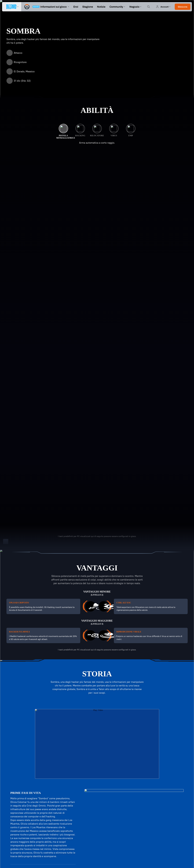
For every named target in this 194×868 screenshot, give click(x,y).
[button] (183, 7)
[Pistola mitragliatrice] (63, 131)
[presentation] (12, 7)
